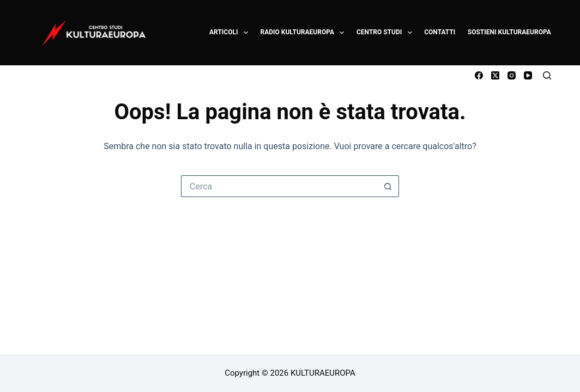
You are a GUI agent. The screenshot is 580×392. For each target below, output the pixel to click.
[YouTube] (528, 75)
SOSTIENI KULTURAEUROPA (509, 32)
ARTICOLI (229, 33)
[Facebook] (479, 75)
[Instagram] (512, 75)
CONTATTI (440, 32)
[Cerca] (547, 75)
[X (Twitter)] (495, 75)
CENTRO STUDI (385, 33)
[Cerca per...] (279, 186)
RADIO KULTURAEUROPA (303, 33)
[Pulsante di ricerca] (388, 186)
